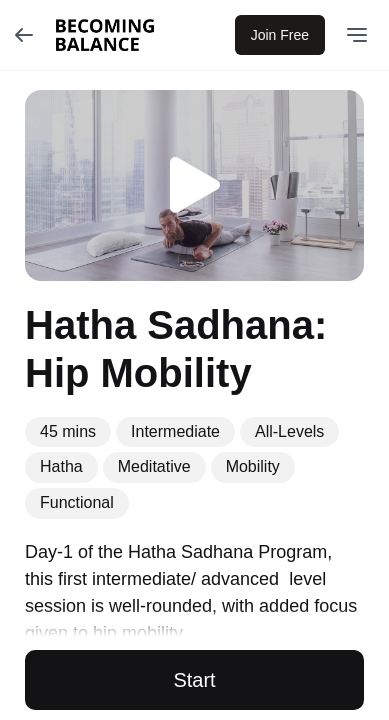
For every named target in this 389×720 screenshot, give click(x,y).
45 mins (68, 431)
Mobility (253, 466)
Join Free (280, 35)
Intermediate (175, 431)
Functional (77, 502)
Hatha (61, 466)
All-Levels (289, 431)
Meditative (154, 466)
